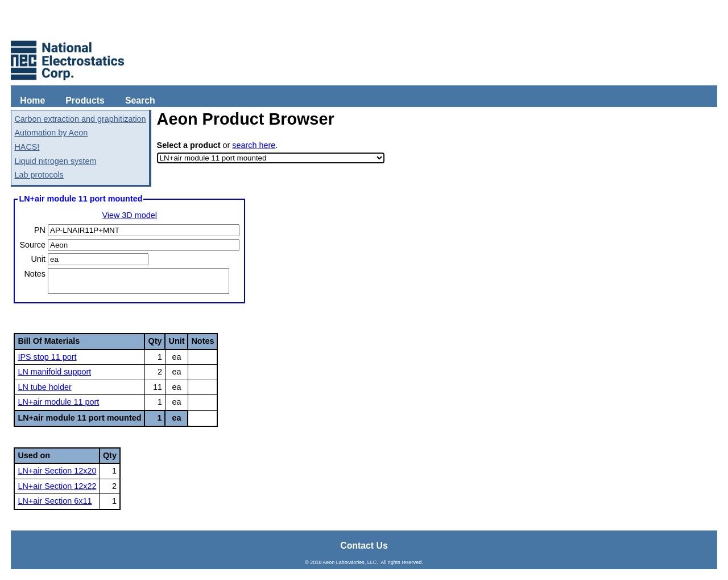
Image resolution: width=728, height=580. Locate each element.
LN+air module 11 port (58, 402)
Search (140, 100)
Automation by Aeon (51, 133)
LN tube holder (44, 387)
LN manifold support (54, 372)
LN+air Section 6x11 (55, 501)
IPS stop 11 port (47, 357)
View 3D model (129, 215)
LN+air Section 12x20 (57, 471)
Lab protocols (39, 175)
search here (254, 145)
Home (32, 100)
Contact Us (364, 546)
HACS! (27, 147)
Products (85, 100)
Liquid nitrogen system (55, 161)
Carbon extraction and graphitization (80, 119)
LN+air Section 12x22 (57, 486)
